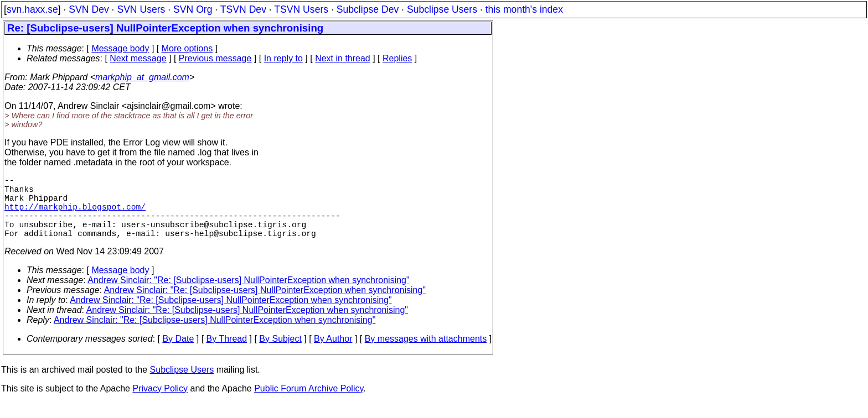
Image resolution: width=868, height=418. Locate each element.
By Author (333, 354)
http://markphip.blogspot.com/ (75, 215)
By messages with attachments (426, 354)
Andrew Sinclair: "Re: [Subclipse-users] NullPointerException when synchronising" (248, 296)
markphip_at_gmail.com (142, 77)
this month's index (524, 9)
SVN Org (193, 9)
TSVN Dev (243, 9)
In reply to (283, 58)
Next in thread (343, 58)
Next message (138, 58)
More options (187, 48)
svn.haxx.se (32, 9)
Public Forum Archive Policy (309, 404)
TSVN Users (301, 9)
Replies (397, 58)
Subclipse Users (442, 9)
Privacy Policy (160, 404)
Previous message (215, 58)
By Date (178, 354)
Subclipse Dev (368, 9)
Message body (120, 48)
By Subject (280, 354)
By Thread (227, 354)
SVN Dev (89, 9)
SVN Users (141, 9)
